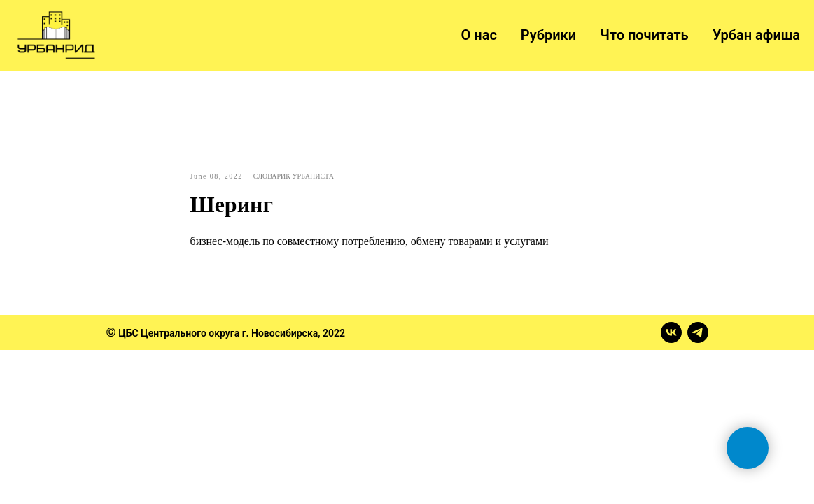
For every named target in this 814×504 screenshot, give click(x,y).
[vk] (671, 332)
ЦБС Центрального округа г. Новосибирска (218, 333)
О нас (479, 35)
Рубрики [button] (548, 35)
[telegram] (698, 332)
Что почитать (644, 35)
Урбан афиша (756, 35)
